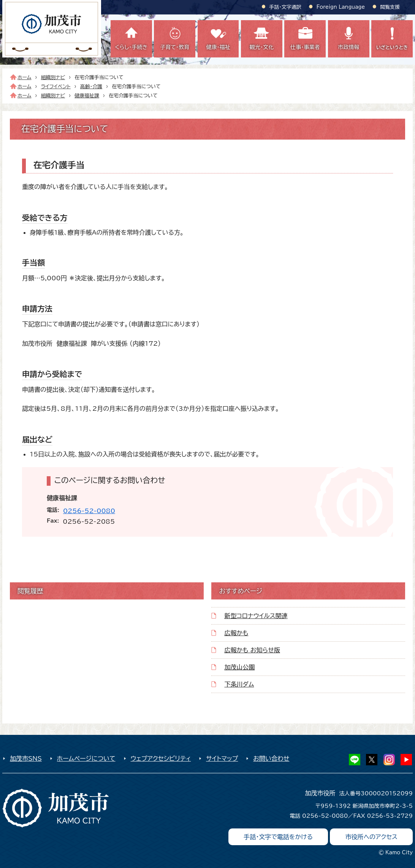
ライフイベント (56, 87)
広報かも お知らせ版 (252, 650)
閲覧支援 (390, 7)
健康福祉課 (87, 96)
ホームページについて (86, 758)
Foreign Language (341, 7)
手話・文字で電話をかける (278, 837)
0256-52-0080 (89, 511)
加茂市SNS (26, 758)
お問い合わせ (271, 758)
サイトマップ (222, 758)
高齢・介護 (91, 87)
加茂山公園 (239, 667)
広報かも (236, 633)
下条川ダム (239, 684)
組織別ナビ (53, 77)
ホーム (25, 77)
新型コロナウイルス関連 (256, 616)
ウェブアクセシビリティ (161, 758)
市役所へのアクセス (371, 837)
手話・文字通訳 (285, 7)
